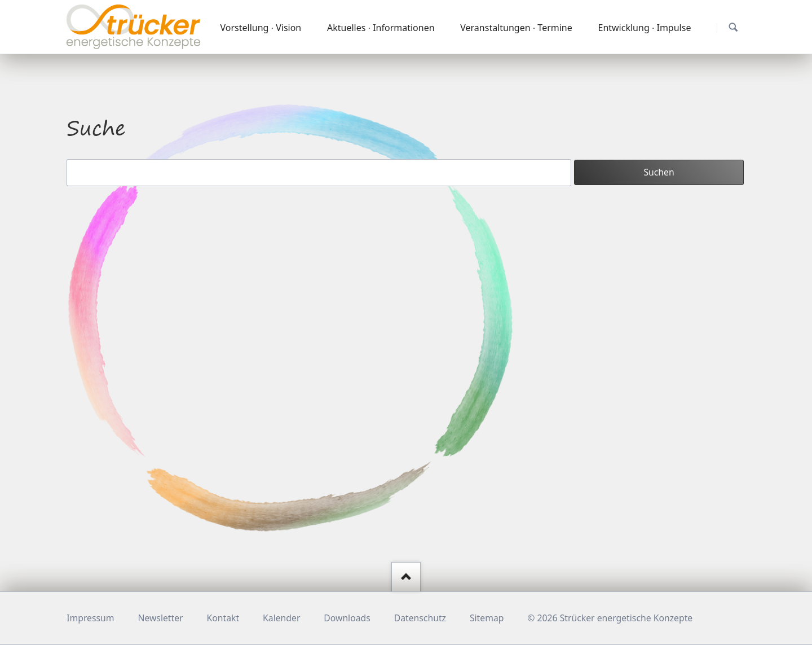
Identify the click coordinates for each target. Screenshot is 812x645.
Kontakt (223, 618)
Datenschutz (420, 618)
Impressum (90, 618)
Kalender (281, 618)
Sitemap (487, 618)
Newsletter (160, 618)
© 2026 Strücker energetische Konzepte (610, 618)
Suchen (733, 27)
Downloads (347, 618)
